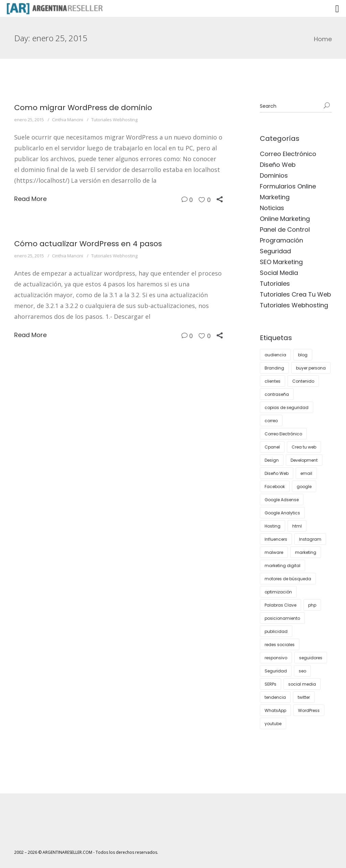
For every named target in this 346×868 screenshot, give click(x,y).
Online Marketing (285, 219)
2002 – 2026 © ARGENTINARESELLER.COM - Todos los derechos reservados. (86, 852)
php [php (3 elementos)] (312, 605)
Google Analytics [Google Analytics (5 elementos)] (282, 513)
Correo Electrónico (288, 154)
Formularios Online (288, 186)
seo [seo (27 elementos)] (302, 671)
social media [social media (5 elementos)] (302, 684)
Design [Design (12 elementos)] (272, 460)
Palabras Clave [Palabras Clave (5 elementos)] (280, 605)
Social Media (279, 273)
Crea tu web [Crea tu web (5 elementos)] (304, 447)
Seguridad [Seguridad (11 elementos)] (276, 671)
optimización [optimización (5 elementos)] (278, 592)
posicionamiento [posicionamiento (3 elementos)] (282, 618)
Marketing (275, 197)
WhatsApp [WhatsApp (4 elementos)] (275, 710)
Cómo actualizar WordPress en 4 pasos (88, 244)
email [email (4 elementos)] (306, 473)
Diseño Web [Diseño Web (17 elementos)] (277, 473)
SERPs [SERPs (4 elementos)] (270, 684)
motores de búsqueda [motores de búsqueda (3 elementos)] (288, 579)
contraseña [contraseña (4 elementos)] (277, 394)
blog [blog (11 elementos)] (303, 355)
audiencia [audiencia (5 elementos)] (275, 355)
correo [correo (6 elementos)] (271, 421)
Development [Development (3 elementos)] (304, 460)
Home (323, 39)
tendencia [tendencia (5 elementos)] (275, 697)
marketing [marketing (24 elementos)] (306, 552)
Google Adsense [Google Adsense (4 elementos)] (282, 500)
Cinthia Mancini (68, 120)
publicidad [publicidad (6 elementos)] (276, 631)
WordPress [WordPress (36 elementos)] (309, 710)
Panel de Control (285, 229)
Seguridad (275, 251)
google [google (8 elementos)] (304, 487)
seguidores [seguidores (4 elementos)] (311, 658)
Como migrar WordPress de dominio (83, 108)
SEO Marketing (281, 262)
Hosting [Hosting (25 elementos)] (273, 526)
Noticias (272, 208)
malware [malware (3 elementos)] (274, 552)
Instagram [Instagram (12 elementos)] (310, 539)
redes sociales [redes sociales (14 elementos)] (280, 645)
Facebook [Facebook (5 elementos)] (275, 487)
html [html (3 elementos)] (297, 526)
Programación (281, 240)
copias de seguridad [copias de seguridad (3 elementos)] (287, 407)
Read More (30, 199)
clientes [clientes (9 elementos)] (273, 381)
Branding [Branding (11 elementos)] (274, 368)
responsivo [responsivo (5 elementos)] (276, 658)
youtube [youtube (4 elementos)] (273, 724)
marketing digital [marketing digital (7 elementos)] (282, 566)
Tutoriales (275, 284)
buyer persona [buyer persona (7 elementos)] (311, 368)
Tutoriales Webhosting (114, 120)
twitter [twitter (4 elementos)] (304, 697)
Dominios (274, 175)
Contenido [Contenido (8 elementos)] (303, 381)
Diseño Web (278, 165)
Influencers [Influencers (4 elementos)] (276, 539)
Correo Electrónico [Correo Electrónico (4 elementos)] (283, 434)
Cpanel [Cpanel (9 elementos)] (272, 447)
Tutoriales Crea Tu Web (295, 294)
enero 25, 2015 (29, 120)
